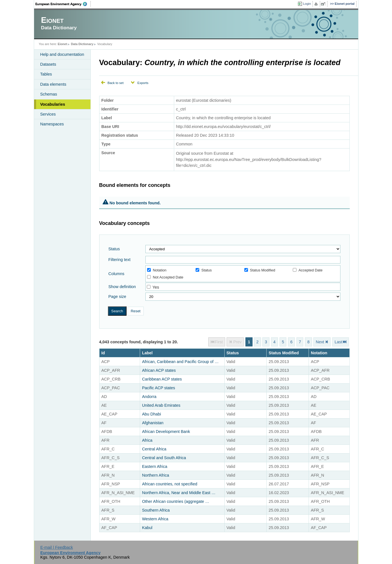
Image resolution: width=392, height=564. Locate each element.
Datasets (48, 64)
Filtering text (119, 260)
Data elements (53, 84)
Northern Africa (156, 475)
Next (320, 342)
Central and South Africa (164, 458)
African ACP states (159, 370)
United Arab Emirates (161, 405)
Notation (157, 270)
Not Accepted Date (165, 277)
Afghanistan (153, 423)
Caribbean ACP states (162, 379)
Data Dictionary (82, 44)
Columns (117, 274)
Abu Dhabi (151, 414)
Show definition (122, 287)
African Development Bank (166, 432)
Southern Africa (156, 510)
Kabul (147, 528)
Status (114, 249)
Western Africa (155, 519)
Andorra (149, 397)
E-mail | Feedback (57, 547)
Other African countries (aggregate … (176, 501)
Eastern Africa (155, 466)
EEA (63, 4)
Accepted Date (308, 270)
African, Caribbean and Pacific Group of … (180, 362)
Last (338, 342)
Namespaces (52, 124)
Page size (117, 297)
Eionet (62, 44)
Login (307, 4)
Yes (156, 287)
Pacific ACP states (159, 388)
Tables (46, 74)
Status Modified (260, 270)
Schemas (49, 94)
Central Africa (154, 449)
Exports (143, 83)
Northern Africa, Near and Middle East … (179, 493)
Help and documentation (62, 54)
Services (48, 114)
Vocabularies (53, 104)
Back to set (116, 83)
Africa (147, 440)
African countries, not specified (170, 484)
